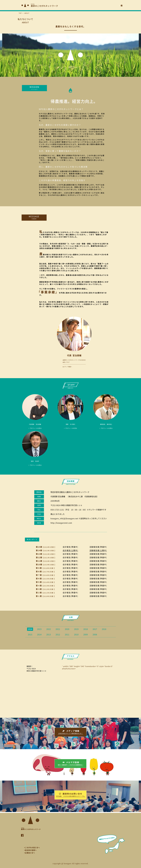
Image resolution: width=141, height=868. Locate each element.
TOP (20, 13)
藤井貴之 (106, 424)
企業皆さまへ (30, 853)
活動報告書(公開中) (98, 550)
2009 (86, 635)
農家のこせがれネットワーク (44, 5)
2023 (39, 629)
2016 (104, 629)
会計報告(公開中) (70, 550)
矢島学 (35, 461)
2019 (76, 629)
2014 (39, 635)
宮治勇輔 (35, 424)
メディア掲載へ (67, 367)
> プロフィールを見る (35, 428)
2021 (58, 629)
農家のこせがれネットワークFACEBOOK (74, 360)
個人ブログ (66, 362)
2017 (95, 629)
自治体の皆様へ (30, 850)
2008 (95, 635)
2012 (58, 635)
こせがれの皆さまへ (32, 848)
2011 (67, 635)
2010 (76, 635)
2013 (49, 635)
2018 (86, 629)
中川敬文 (70, 424)
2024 (30, 629)
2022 (49, 629)
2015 (30, 635)
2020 (67, 629)
